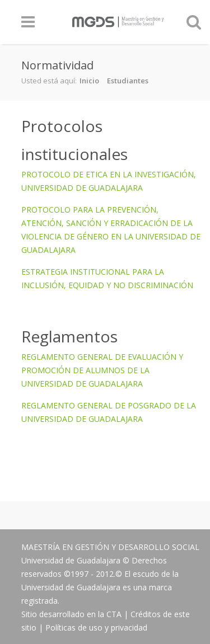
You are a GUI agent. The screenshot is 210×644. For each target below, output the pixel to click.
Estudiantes (128, 81)
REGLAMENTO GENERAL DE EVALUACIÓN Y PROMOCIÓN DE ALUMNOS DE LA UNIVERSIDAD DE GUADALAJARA (102, 370)
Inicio (89, 81)
